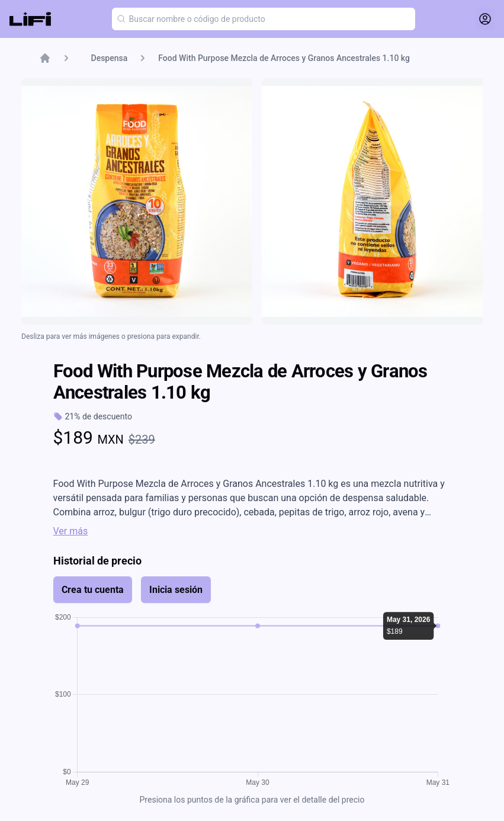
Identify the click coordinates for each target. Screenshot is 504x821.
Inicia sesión (176, 590)
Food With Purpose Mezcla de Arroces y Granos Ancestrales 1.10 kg (284, 58)
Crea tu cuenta (93, 590)
